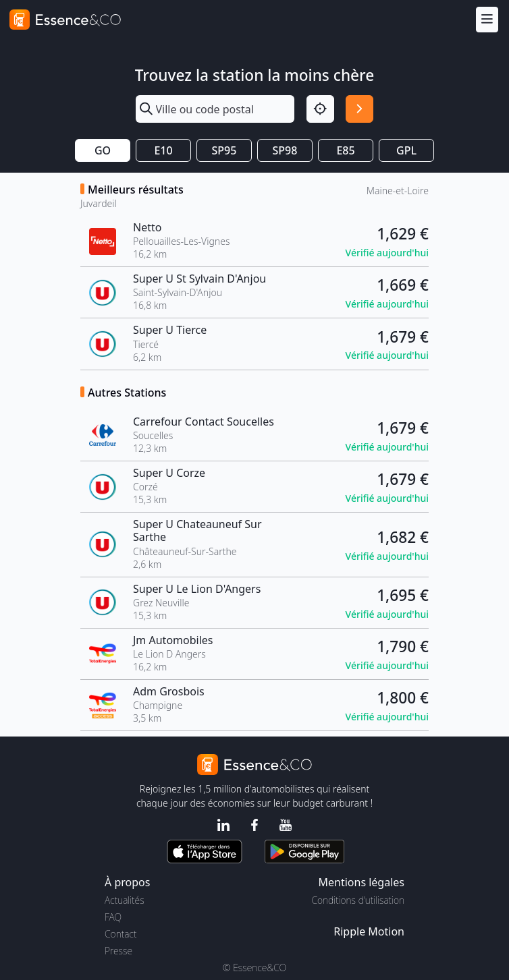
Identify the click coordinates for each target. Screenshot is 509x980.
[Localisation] (320, 109)
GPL (406, 150)
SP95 (224, 150)
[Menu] (487, 19)
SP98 (285, 150)
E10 (163, 150)
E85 (345, 150)
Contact (120, 934)
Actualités (125, 900)
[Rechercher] (359, 109)
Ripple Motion (369, 931)
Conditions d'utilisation (358, 900)
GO (103, 150)
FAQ (113, 917)
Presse (118, 951)
